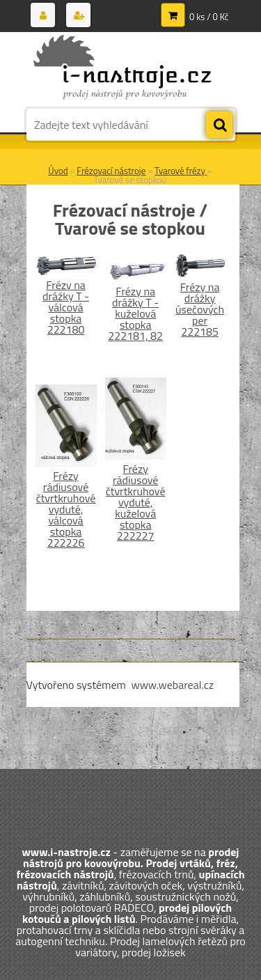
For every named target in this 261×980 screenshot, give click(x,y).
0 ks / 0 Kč (209, 17)
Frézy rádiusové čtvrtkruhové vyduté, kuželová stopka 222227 (136, 502)
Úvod (58, 171)
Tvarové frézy (181, 171)
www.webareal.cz (172, 685)
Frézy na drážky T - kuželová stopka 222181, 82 (135, 313)
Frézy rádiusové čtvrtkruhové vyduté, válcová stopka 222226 (66, 509)
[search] (219, 125)
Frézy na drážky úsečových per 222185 (200, 309)
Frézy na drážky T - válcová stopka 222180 (66, 307)
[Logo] (122, 68)
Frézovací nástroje (111, 171)
